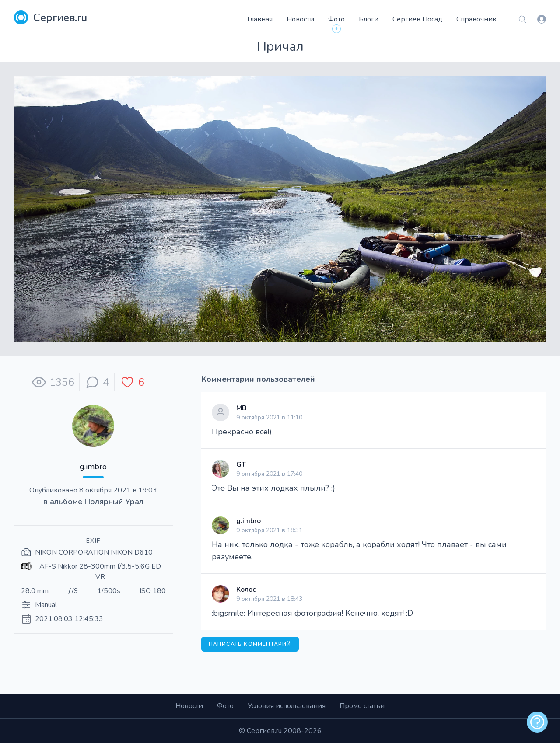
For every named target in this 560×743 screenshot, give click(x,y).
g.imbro (93, 467)
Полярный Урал (114, 502)
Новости (300, 19)
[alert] (537, 722)
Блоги (369, 19)
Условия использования (287, 706)
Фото (336, 19)
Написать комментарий (250, 644)
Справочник (476, 19)
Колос (246, 590)
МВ (241, 408)
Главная (260, 19)
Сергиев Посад (417, 19)
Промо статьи (362, 706)
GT (241, 464)
